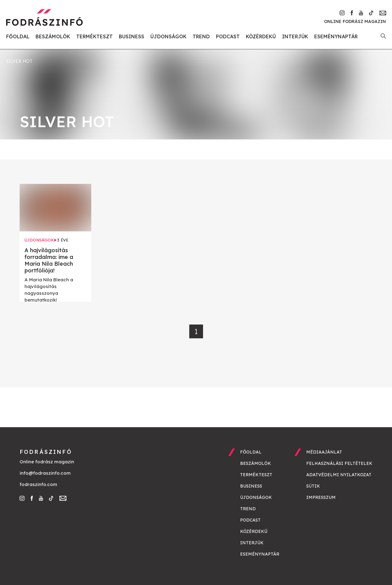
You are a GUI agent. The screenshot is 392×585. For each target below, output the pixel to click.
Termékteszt (94, 36)
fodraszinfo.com (38, 484)
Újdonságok (168, 36)
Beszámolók (53, 36)
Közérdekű (261, 36)
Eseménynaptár (336, 36)
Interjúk (295, 36)
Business (132, 36)
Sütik (313, 486)
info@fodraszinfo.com (45, 473)
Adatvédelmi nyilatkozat (339, 475)
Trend (201, 36)
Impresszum (321, 497)
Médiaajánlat (324, 452)
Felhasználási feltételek (339, 463)
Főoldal (18, 36)
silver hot (19, 61)
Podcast (228, 36)
